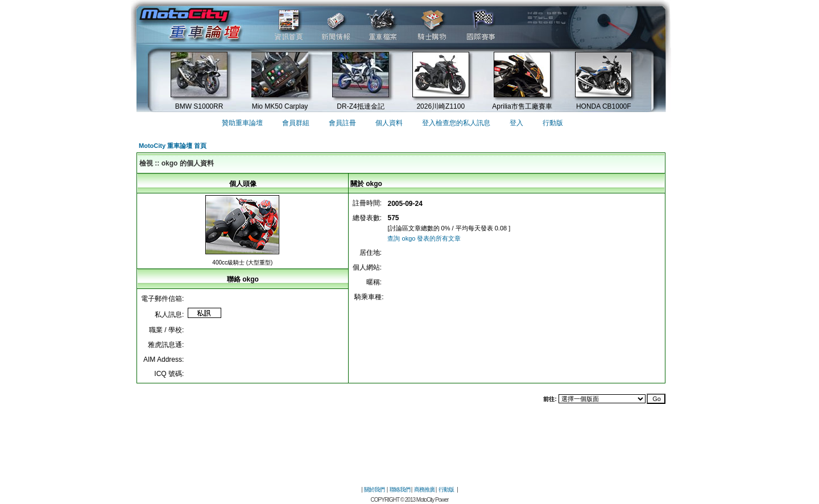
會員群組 (296, 123)
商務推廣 (424, 489)
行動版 (553, 123)
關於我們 (374, 489)
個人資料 (389, 123)
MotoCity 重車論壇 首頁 (173, 146)
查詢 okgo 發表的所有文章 (424, 238)
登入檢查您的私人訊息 (456, 123)
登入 (516, 123)
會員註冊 (342, 123)
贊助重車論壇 (242, 123)
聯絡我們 (400, 489)
